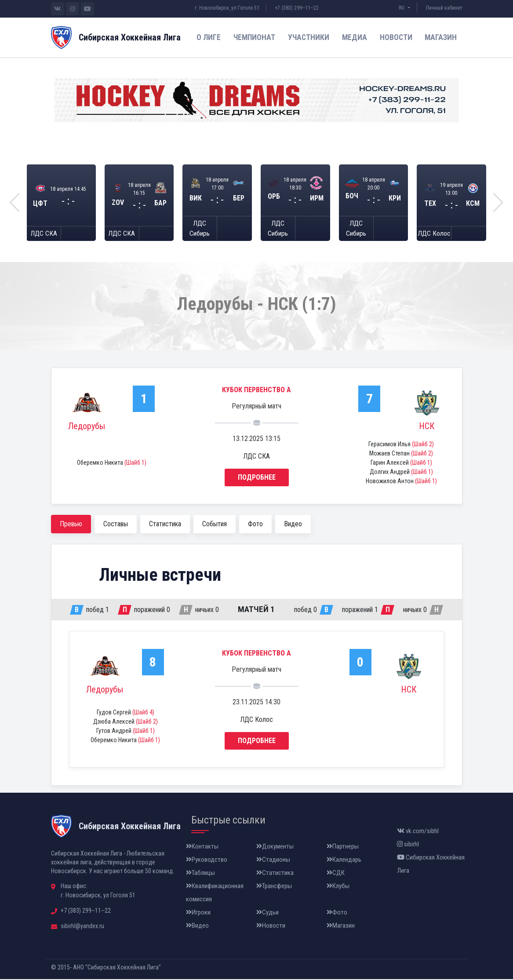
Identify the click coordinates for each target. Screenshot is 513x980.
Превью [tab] (71, 525)
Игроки (198, 913)
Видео (197, 926)
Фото (337, 913)
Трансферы (274, 887)
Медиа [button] (355, 37)
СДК (336, 874)
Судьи (267, 913)
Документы (275, 847)
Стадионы (273, 860)
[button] (15, 203)
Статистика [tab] (165, 525)
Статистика (275, 874)
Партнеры (343, 847)
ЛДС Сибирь (200, 229)
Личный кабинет (444, 8)
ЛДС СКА (44, 234)
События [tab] (215, 525)
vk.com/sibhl (418, 832)
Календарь (344, 860)
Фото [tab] (255, 525)
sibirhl (408, 845)
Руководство (207, 860)
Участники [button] (309, 37)
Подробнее (257, 478)
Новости (396, 37)
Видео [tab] (293, 525)
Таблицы (200, 874)
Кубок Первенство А (256, 391)
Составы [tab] (116, 525)
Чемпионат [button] (254, 37)
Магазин (441, 37)
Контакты (202, 847)
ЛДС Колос (434, 234)
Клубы (338, 887)
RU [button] (402, 8)
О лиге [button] (209, 37)
